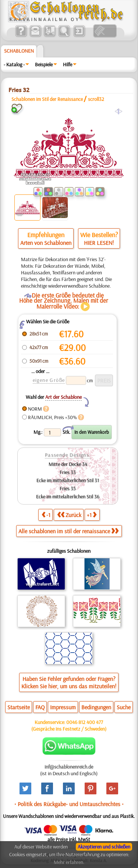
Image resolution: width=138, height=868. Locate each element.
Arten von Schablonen (46, 243)
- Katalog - (14, 64)
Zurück (69, 515)
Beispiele (44, 64)
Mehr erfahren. (69, 862)
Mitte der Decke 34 (68, 464)
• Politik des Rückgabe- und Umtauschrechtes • (69, 804)
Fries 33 (68, 472)
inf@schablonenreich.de (69, 767)
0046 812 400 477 (85, 722)
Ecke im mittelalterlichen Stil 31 (68, 480)
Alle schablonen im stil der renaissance (68, 531)
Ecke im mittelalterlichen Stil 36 (68, 496)
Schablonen (19, 51)
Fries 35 (68, 488)
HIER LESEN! (99, 243)
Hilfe (68, 64)
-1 (46, 515)
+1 (92, 515)
